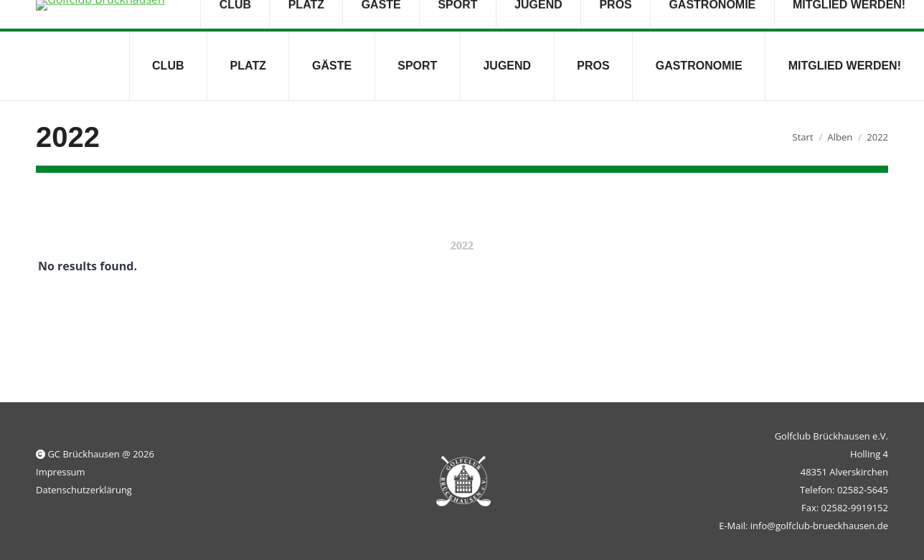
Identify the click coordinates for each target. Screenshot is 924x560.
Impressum (61, 472)
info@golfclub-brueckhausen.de (202, 16)
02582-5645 (70, 16)
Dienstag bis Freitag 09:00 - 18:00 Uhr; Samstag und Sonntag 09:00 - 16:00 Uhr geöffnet (506, 16)
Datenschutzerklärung (84, 490)
